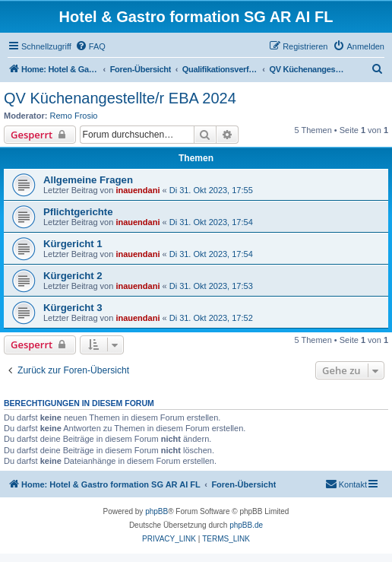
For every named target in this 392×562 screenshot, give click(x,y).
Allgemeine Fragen (88, 180)
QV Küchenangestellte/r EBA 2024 (120, 98)
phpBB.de (246, 525)
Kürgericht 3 (73, 308)
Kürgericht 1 (73, 244)
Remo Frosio (74, 116)
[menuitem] (90, 46)
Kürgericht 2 (73, 276)
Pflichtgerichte (78, 212)
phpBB (156, 511)
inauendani (138, 190)
